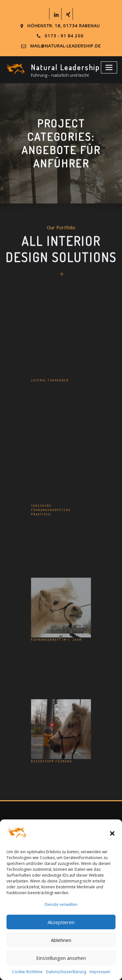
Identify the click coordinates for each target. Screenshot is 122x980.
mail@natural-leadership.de (66, 46)
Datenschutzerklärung (66, 972)
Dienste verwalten (61, 904)
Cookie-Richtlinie (27, 972)
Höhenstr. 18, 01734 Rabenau (63, 26)
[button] (112, 833)
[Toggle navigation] (110, 66)
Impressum (100, 972)
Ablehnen (61, 940)
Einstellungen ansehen (61, 958)
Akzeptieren (61, 922)
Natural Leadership (64, 67)
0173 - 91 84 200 (64, 36)
